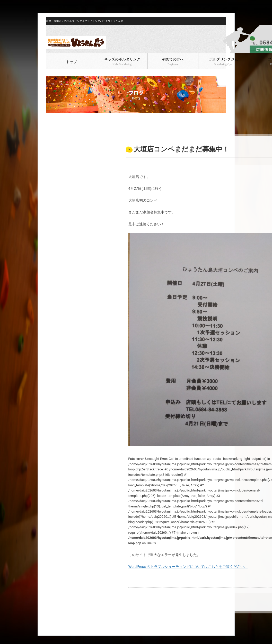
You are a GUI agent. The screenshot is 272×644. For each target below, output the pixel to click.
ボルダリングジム (224, 61)
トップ (72, 62)
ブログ (62, 119)
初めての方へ (173, 61)
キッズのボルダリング (122, 61)
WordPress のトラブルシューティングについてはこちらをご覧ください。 (188, 567)
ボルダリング (79, 119)
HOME (50, 119)
